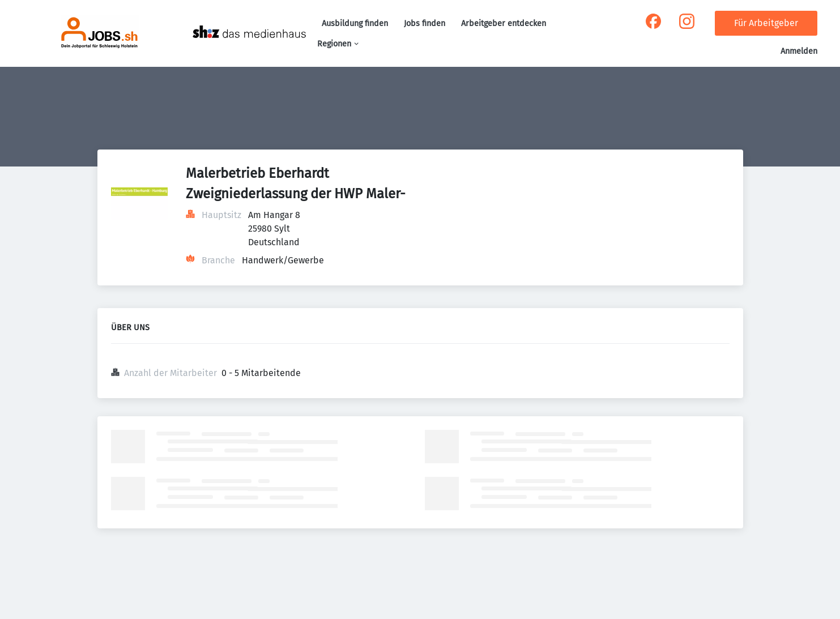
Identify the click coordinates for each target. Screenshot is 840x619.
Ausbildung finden (355, 24)
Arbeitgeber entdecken (504, 24)
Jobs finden (425, 24)
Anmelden (799, 51)
